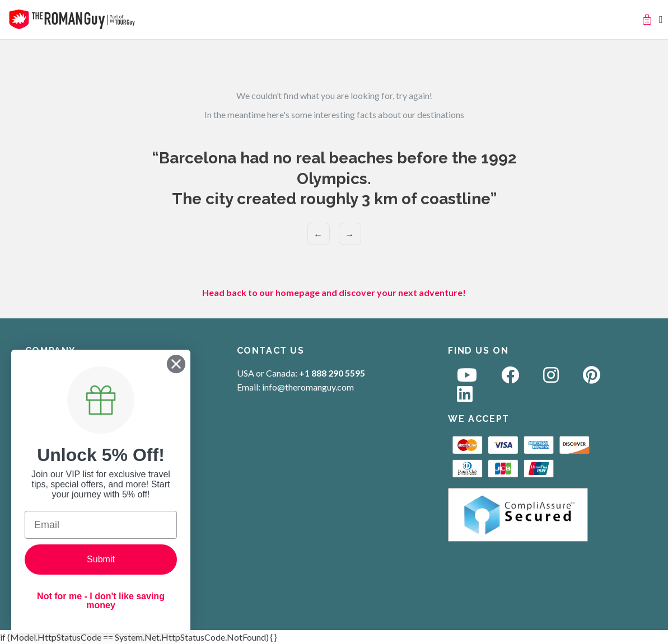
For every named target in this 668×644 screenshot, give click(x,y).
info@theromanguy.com (308, 387)
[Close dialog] (176, 364)
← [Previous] (318, 234)
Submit (101, 559)
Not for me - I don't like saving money (101, 601)
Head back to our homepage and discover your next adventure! (334, 292)
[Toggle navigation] (661, 19)
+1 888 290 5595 (332, 373)
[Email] (101, 525)
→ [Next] (349, 234)
